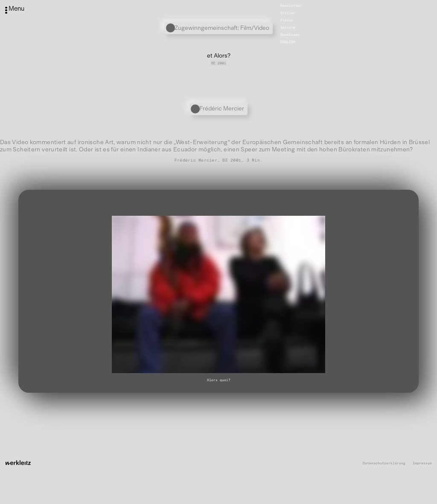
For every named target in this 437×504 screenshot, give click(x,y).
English (288, 42)
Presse (287, 20)
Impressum (422, 463)
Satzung (288, 27)
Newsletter (291, 6)
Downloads (290, 35)
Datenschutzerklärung (384, 463)
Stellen (288, 13)
